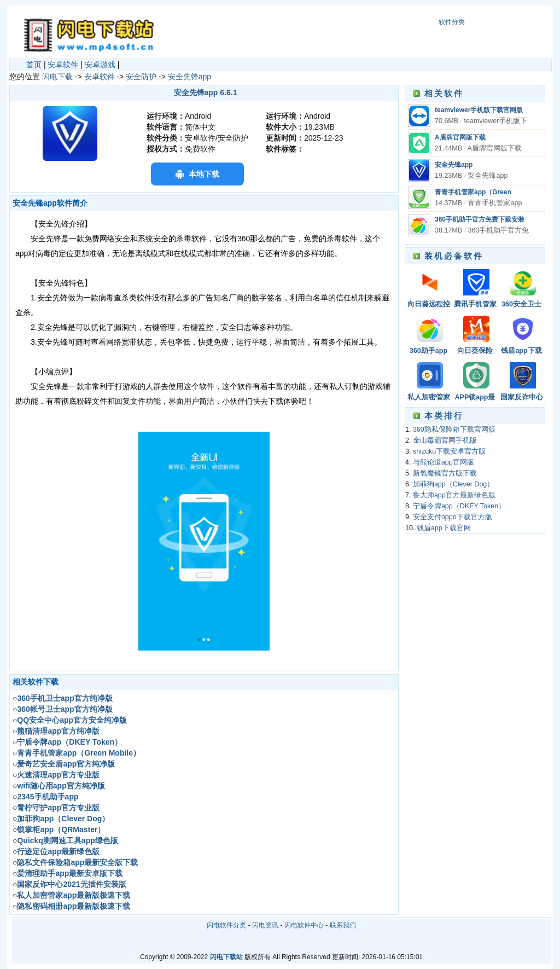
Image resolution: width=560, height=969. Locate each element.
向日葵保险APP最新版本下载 (475, 352)
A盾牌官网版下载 (460, 137)
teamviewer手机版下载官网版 (479, 110)
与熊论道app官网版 (444, 462)
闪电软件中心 (304, 925)
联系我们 (343, 925)
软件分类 (452, 22)
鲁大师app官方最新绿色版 (454, 495)
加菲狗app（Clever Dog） (453, 484)
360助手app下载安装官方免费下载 (429, 352)
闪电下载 (57, 77)
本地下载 (204, 174)
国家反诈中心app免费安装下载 (522, 398)
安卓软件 (63, 65)
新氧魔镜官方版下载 (445, 473)
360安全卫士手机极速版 (521, 305)
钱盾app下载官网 (521, 352)
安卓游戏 (100, 65)
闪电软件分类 (226, 925)
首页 (34, 65)
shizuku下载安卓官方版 (449, 451)
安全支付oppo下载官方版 (453, 517)
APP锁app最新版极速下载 (475, 398)
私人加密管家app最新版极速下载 (429, 398)
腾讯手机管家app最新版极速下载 (475, 305)
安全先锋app (189, 77)
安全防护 (141, 77)
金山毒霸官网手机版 (445, 440)
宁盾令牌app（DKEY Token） (459, 506)
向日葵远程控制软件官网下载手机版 (429, 305)
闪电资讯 (265, 925)
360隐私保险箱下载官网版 (454, 430)
